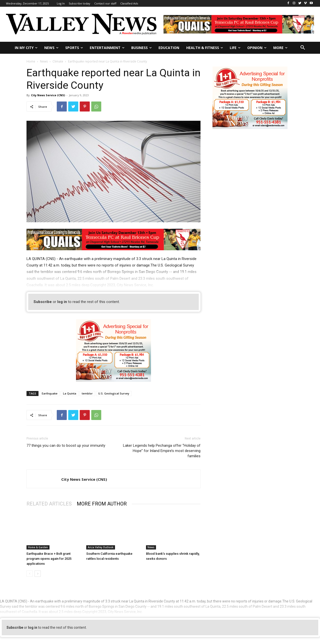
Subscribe (43, 302)
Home (31, 61)
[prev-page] (30, 574)
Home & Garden (38, 547)
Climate (58, 61)
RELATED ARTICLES (49, 504)
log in (62, 302)
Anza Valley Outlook (101, 547)
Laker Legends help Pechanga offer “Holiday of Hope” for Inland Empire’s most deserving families (162, 451)
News (44, 61)
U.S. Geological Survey (114, 393)
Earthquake (50, 393)
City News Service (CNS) (48, 95)
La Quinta (70, 393)
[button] (303, 48)
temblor (87, 393)
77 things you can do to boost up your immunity (66, 445)
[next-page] (38, 574)
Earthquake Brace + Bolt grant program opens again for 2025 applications (49, 559)
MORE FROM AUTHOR (102, 504)
